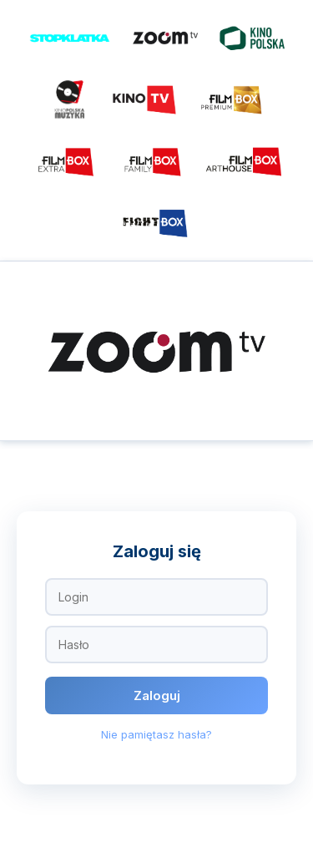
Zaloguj (157, 695)
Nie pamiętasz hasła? (156, 734)
